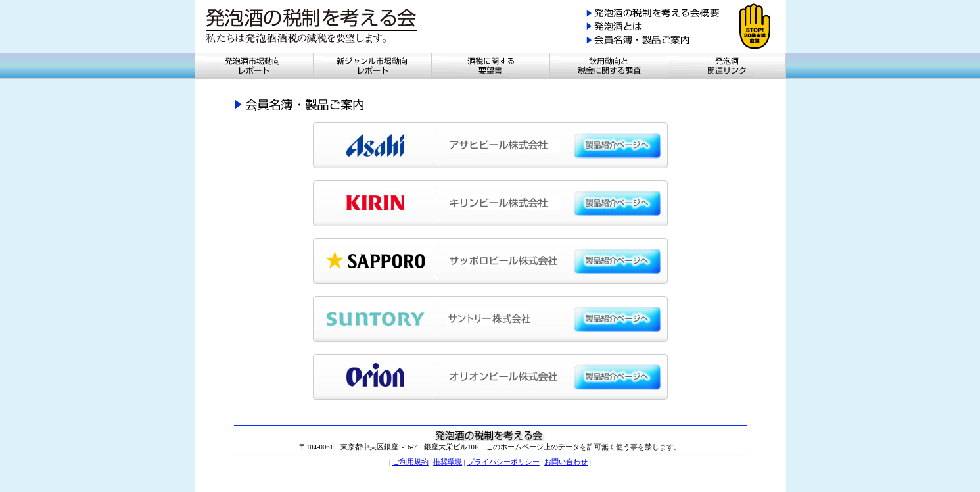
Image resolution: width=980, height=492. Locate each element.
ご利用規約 (410, 462)
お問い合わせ (566, 462)
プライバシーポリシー (503, 462)
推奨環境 (448, 462)
